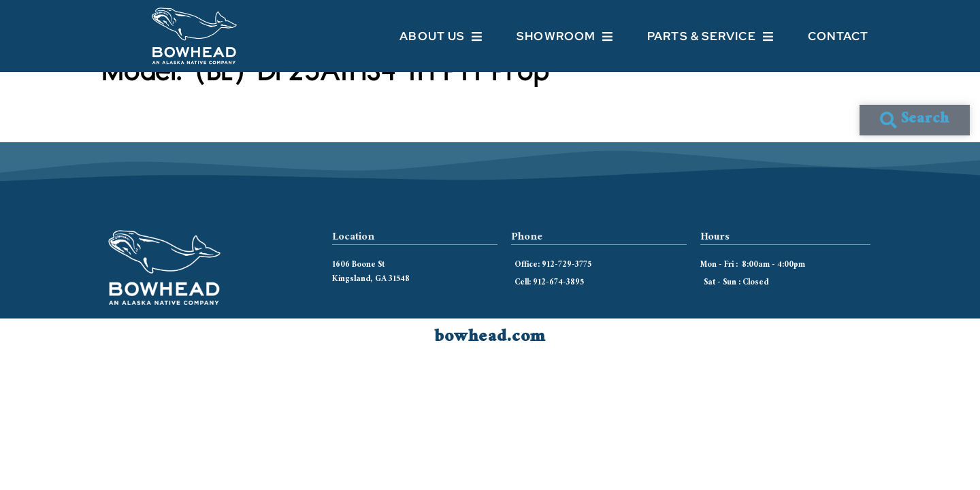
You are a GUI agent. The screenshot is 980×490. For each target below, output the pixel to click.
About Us (441, 36)
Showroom (565, 36)
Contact (838, 36)
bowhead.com (490, 361)
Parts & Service (710, 36)
